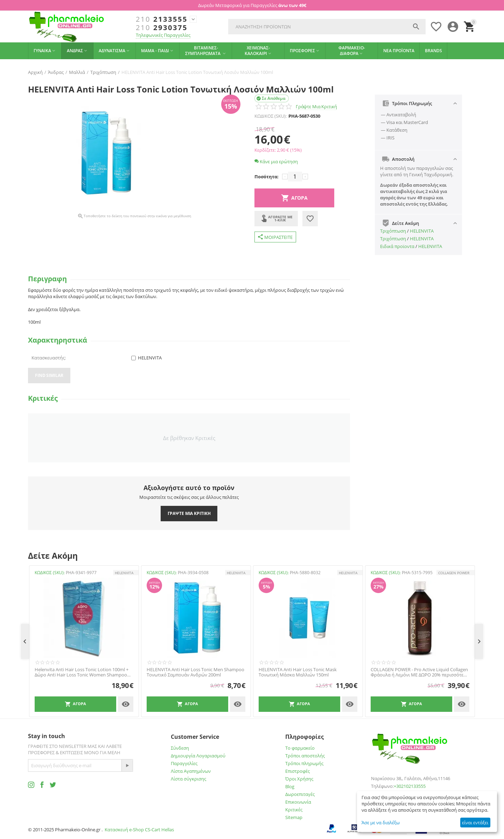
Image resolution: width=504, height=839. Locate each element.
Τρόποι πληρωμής (304, 763)
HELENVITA (422, 231)
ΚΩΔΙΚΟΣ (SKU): (271, 116)
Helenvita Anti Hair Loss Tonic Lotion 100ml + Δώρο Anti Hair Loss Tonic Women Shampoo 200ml (82, 672)
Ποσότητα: (267, 177)
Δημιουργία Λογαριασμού (198, 756)
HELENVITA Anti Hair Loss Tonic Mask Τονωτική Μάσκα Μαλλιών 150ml (298, 672)
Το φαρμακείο (300, 748)
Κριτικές (294, 810)
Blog (290, 786)
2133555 (162, 19)
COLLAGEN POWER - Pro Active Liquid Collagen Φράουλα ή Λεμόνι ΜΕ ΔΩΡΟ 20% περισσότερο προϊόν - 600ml (420, 672)
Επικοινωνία (298, 802)
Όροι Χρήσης (299, 779)
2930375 (162, 28)
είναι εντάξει (475, 823)
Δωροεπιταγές (300, 794)
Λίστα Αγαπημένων (191, 771)
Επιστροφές (297, 771)
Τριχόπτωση (393, 231)
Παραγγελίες (184, 763)
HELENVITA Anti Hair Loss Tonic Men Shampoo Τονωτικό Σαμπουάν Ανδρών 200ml (195, 672)
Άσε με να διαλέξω (381, 823)
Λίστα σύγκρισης (188, 779)
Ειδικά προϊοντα (397, 246)
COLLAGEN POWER (454, 573)
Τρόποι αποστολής (305, 756)
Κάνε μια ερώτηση (276, 161)
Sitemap (294, 817)
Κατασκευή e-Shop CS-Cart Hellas (139, 830)
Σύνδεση (180, 748)
